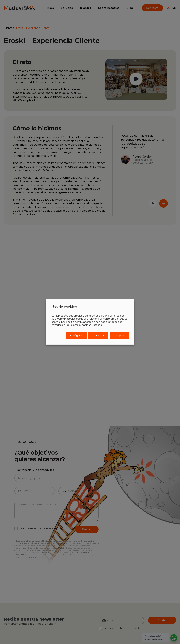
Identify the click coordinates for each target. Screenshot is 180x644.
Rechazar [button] (98, 335)
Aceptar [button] (119, 335)
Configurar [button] (76, 335)
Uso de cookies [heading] (64, 307)
